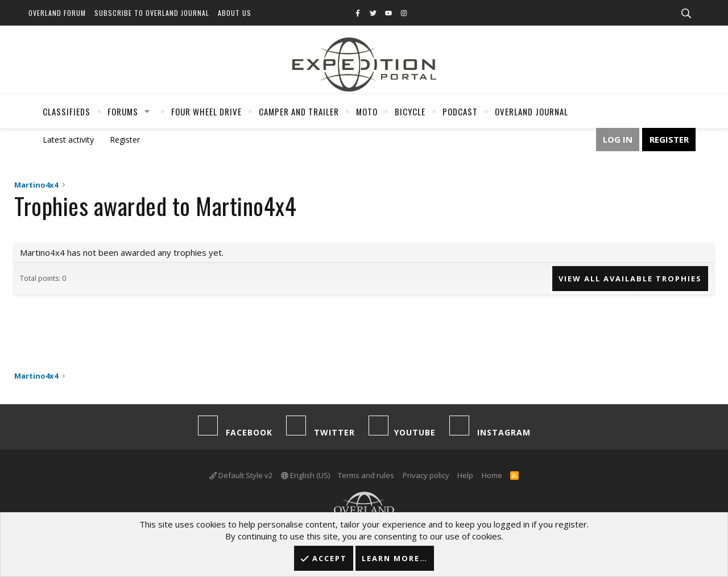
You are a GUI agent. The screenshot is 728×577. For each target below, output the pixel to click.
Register (125, 140)
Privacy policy (426, 475)
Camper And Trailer (299, 111)
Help (465, 475)
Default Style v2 (241, 475)
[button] (147, 111)
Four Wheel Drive (206, 111)
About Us (235, 13)
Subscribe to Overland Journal (152, 13)
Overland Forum (57, 13)
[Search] (686, 14)
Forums (123, 111)
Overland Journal (531, 111)
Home (492, 475)
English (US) (305, 475)
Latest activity (68, 140)
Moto (367, 111)
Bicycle (410, 111)
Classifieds (67, 111)
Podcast (460, 111)
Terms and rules (366, 475)
